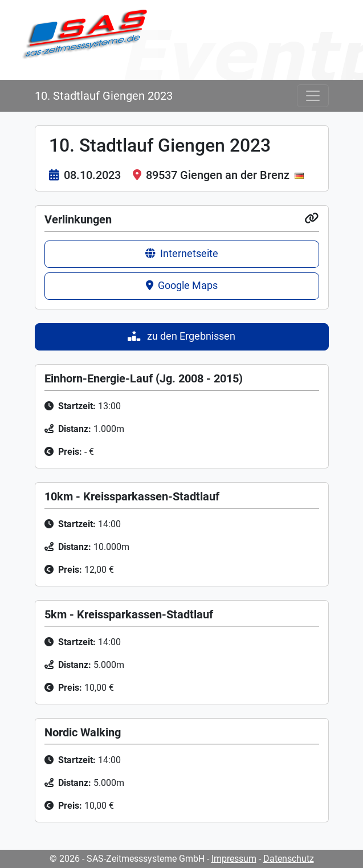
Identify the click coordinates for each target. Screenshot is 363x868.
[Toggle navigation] (313, 96)
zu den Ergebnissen (181, 336)
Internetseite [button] (182, 254)
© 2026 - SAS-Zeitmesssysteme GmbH (127, 859)
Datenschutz (289, 859)
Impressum (234, 859)
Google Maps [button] (182, 286)
